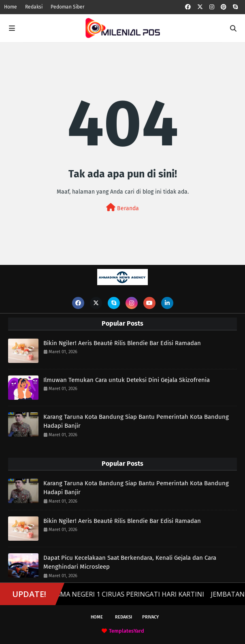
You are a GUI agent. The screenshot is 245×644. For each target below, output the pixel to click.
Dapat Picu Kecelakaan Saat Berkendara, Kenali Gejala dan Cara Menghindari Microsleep (130, 562)
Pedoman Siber (68, 7)
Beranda (122, 208)
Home (11, 7)
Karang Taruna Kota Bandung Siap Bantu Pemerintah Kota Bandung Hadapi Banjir (136, 421)
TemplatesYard (127, 631)
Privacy (150, 617)
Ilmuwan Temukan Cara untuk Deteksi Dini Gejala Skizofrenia (127, 380)
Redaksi (34, 7)
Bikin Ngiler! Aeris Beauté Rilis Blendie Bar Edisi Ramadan (122, 343)
